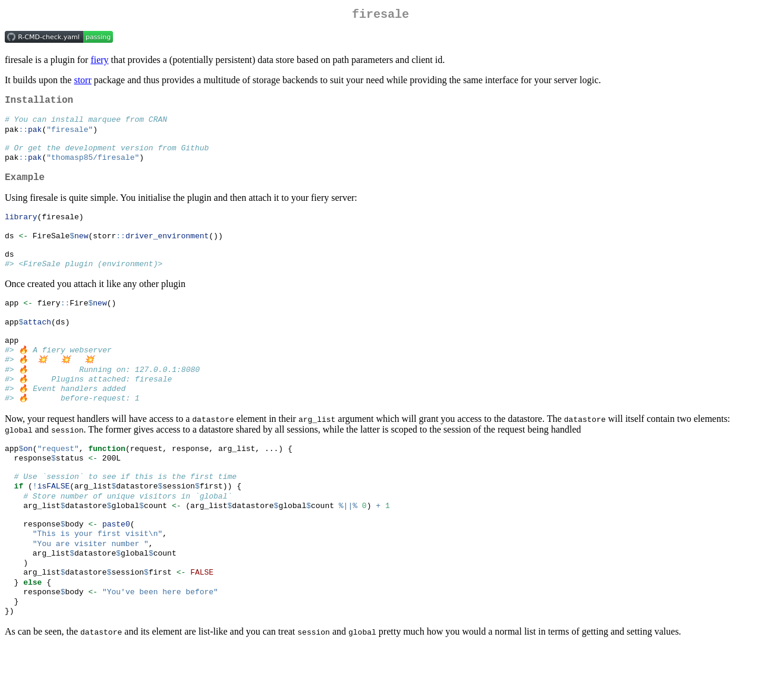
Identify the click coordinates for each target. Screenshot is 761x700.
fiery (99, 62)
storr (82, 82)
